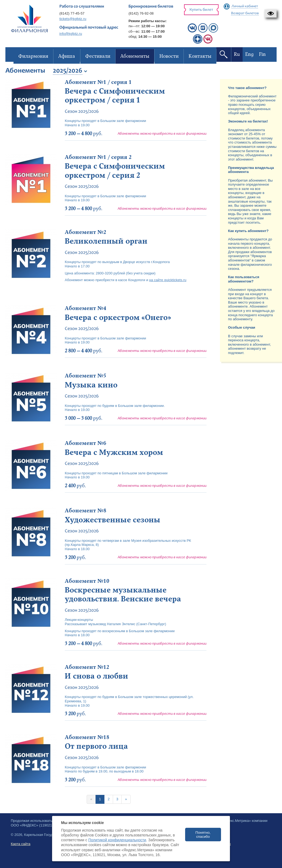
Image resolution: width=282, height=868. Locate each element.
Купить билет (201, 10)
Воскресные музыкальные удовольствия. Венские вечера (123, 595)
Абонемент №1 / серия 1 (98, 82)
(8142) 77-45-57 (72, 13)
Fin (262, 54)
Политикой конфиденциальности (117, 840)
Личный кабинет (245, 6)
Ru (237, 54)
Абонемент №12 (87, 667)
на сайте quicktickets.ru (168, 280)
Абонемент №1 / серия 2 (98, 157)
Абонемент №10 (87, 581)
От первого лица (96, 746)
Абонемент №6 (86, 443)
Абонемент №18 (87, 737)
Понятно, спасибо (203, 835)
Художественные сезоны (113, 520)
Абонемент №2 (86, 232)
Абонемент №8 (86, 511)
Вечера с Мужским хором (114, 452)
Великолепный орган (106, 241)
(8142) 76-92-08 (141, 13)
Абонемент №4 (86, 308)
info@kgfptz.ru (71, 34)
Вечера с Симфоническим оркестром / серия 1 (115, 96)
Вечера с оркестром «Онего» (118, 318)
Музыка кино (91, 385)
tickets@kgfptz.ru (73, 19)
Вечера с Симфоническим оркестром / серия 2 (115, 171)
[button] (271, 13)
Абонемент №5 (86, 376)
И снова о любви (96, 676)
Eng (249, 54)
